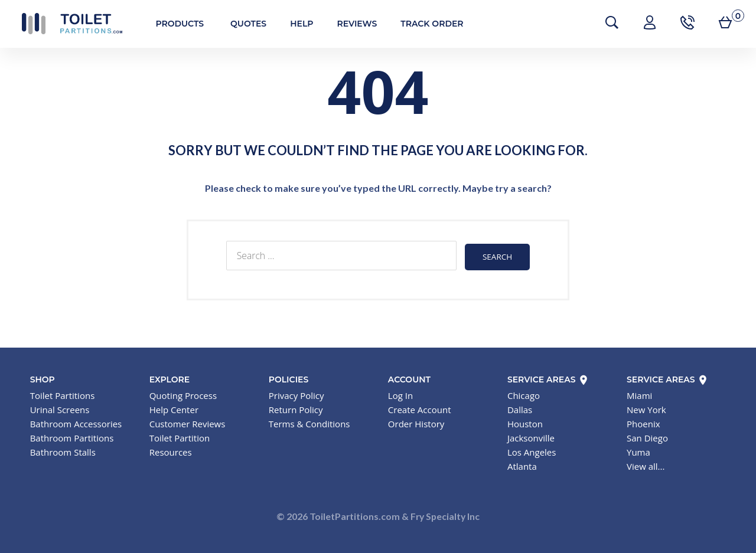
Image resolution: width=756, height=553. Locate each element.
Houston (525, 422)
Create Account (420, 408)
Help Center (174, 408)
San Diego (647, 436)
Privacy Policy (296, 394)
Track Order (425, 24)
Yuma (638, 450)
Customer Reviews (188, 422)
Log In (400, 394)
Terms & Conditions (309, 422)
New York (646, 408)
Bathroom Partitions (72, 436)
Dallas (520, 408)
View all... (646, 464)
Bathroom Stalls (63, 450)
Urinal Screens (60, 408)
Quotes (241, 24)
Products (173, 24)
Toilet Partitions (65, 24)
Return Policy (296, 408)
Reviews (350, 24)
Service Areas (548, 378)
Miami (639, 394)
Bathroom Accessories (76, 422)
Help (295, 24)
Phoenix (643, 422)
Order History (416, 422)
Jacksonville (531, 436)
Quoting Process (183, 394)
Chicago (524, 394)
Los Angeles (532, 450)
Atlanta (522, 464)
